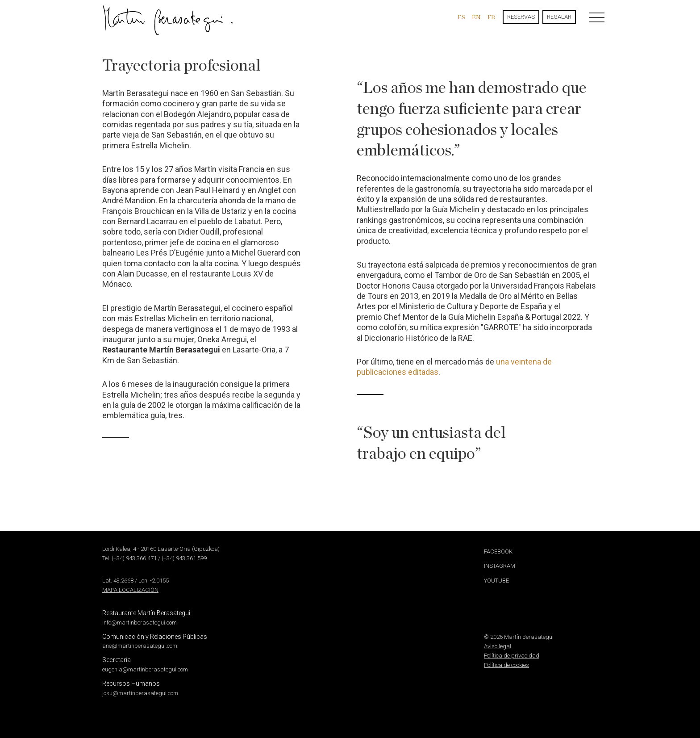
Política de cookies (506, 665)
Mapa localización (130, 590)
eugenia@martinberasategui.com (145, 669)
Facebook (498, 551)
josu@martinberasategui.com (140, 693)
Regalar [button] (559, 17)
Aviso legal (498, 646)
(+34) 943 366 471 (134, 558)
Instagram (500, 566)
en (476, 17)
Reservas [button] (521, 17)
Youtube (496, 581)
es (461, 17)
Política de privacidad (512, 656)
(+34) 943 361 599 (184, 558)
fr (491, 17)
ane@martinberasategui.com (140, 646)
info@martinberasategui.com (140, 623)
